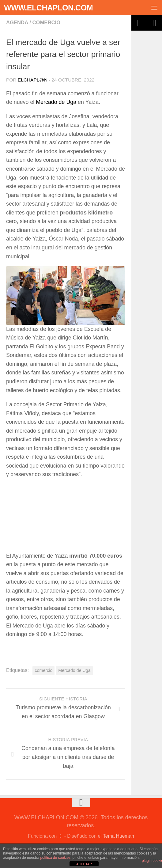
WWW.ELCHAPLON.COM (48, 8)
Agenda (17, 23)
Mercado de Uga (56, 102)
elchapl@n (33, 80)
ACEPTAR (84, 864)
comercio (43, 670)
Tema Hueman (119, 836)
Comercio (46, 23)
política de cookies (55, 858)
